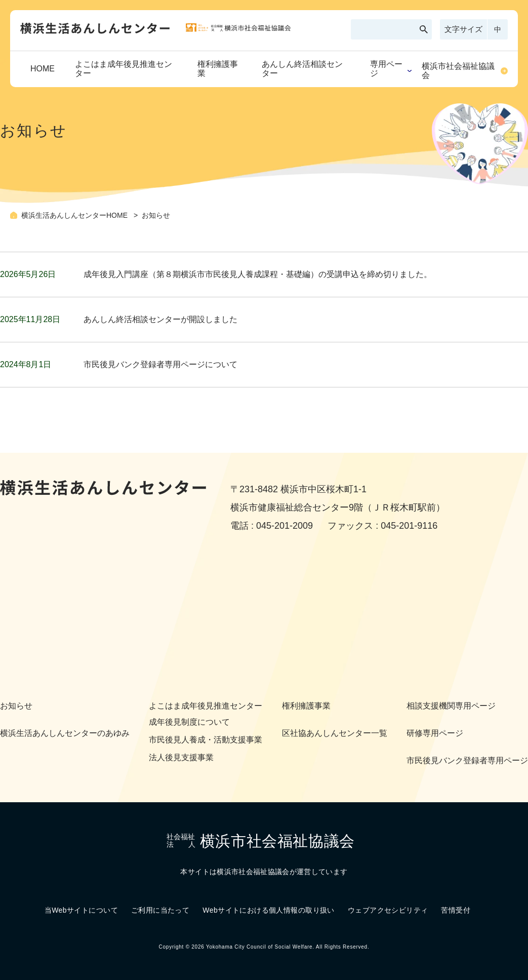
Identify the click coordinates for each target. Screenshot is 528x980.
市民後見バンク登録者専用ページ (467, 760)
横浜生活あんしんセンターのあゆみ (65, 733)
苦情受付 (456, 910)
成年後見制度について (189, 722)
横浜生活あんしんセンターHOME (75, 215)
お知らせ (16, 706)
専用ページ (386, 69)
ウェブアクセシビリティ (388, 910)
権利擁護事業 (218, 69)
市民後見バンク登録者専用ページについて (160, 364)
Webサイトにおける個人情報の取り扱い (269, 910)
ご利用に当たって (160, 910)
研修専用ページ (435, 733)
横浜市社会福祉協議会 (458, 71)
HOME (43, 69)
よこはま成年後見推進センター (124, 69)
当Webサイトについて (81, 910)
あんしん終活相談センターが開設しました (160, 319)
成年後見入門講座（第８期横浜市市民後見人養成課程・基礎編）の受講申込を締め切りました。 (258, 274)
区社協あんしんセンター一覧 (335, 733)
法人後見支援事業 (181, 757)
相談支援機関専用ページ (451, 706)
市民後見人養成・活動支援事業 (206, 740)
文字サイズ (463, 29)
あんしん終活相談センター (302, 69)
